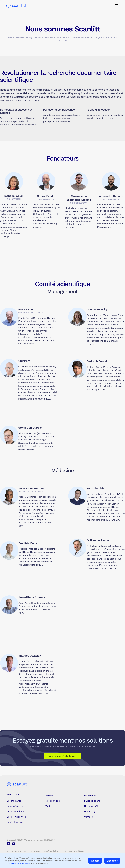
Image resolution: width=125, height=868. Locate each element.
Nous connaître (92, 806)
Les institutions (15, 822)
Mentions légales (77, 851)
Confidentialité (51, 851)
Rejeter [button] (95, 861)
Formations (90, 796)
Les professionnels (16, 817)
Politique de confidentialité (17, 863)
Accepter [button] (112, 861)
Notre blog (90, 811)
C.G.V (63, 851)
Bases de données (93, 801)
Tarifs (48, 806)
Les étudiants (14, 801)
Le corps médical (16, 811)
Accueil (49, 796)
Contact (88, 817)
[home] (16, 6)
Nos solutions (53, 801)
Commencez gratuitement (62, 756)
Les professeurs (15, 806)
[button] (116, 6)
